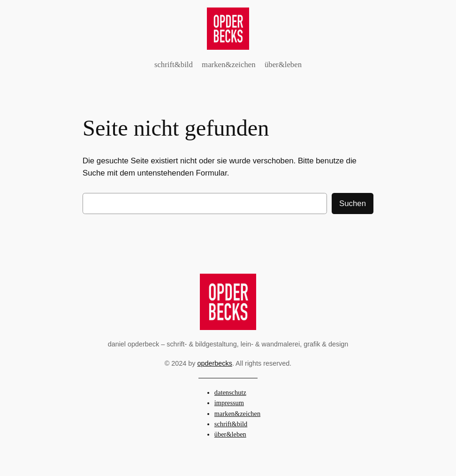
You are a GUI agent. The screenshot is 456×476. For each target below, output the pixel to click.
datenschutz (230, 392)
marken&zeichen (237, 414)
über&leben (230, 434)
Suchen (353, 203)
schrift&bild (231, 424)
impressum (229, 403)
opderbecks (215, 363)
